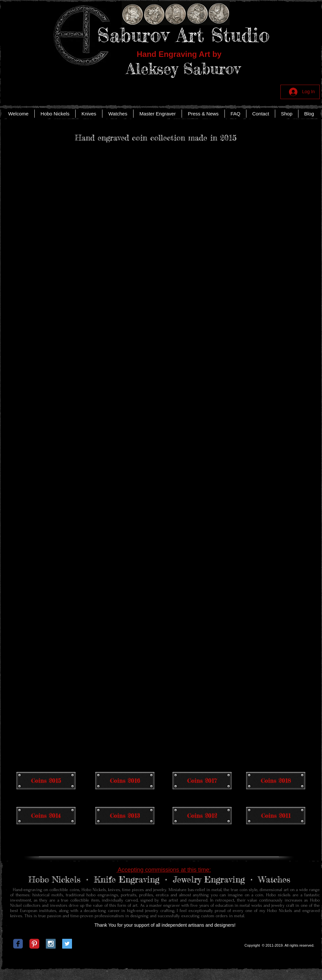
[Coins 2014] (46, 816)
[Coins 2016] (125, 781)
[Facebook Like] (160, 945)
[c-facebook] (18, 944)
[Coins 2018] (276, 781)
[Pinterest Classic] (34, 944)
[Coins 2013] (125, 816)
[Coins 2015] (46, 781)
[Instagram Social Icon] (51, 944)
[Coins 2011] (276, 816)
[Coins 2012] (202, 816)
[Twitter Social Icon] (67, 944)
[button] (42, 197)
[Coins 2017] (202, 781)
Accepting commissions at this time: (163, 870)
